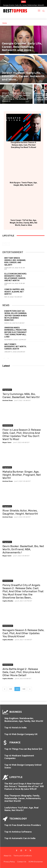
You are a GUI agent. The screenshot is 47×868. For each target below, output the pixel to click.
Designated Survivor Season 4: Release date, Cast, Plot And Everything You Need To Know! (24, 145)
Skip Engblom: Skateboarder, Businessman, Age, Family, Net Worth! (24, 720)
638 (11, 689)
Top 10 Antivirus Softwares (18, 832)
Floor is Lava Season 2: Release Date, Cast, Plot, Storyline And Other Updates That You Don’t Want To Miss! (22, 434)
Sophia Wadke (8, 601)
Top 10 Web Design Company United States (23, 766)
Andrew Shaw (8, 400)
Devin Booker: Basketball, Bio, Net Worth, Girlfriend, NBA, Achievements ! (23, 549)
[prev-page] (4, 244)
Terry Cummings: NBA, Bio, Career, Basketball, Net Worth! (21, 396)
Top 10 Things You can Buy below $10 (23, 749)
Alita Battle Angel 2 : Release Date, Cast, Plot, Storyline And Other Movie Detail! (21, 672)
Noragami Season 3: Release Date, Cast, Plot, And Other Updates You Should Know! (23, 633)
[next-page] (8, 358)
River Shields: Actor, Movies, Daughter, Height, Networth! (20, 512)
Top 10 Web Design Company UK (21, 734)
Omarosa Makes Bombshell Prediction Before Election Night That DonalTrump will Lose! (16, 332)
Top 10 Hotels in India (15, 728)
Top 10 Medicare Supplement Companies (19, 757)
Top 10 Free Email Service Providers (23, 825)
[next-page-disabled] (8, 244)
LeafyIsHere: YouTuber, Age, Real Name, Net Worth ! (21, 809)
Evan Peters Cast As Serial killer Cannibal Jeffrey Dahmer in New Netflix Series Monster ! (16, 316)
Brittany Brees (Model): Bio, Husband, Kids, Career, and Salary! (15, 261)
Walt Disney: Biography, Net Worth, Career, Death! (15, 347)
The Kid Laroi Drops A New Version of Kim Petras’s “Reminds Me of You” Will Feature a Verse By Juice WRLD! (24, 786)
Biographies (7, 390)
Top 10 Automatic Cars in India (20, 838)
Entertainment (8, 425)
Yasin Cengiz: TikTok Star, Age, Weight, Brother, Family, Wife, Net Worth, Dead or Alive (23, 223)
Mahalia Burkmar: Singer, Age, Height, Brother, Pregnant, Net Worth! (22, 475)
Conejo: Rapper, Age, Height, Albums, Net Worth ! (15, 292)
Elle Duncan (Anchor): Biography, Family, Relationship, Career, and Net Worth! (16, 277)
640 (24, 689)
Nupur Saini (7, 442)
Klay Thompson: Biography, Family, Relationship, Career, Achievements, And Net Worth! (23, 798)
